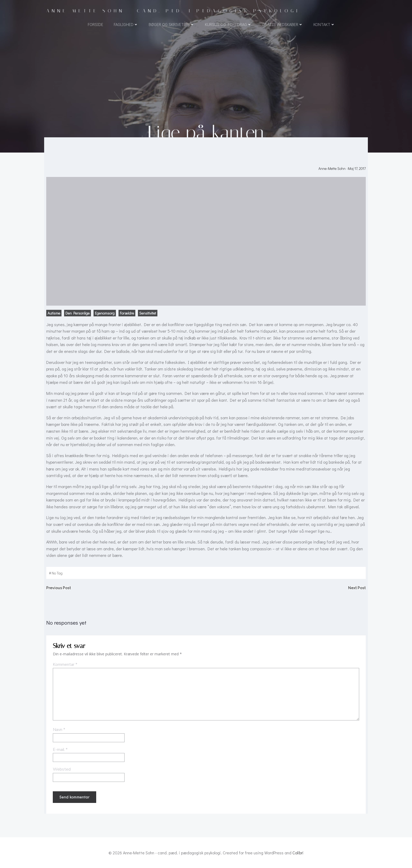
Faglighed (126, 24)
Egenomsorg (105, 313)
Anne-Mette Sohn (332, 168)
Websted (62, 769)
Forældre (127, 313)
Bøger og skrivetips (172, 24)
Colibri (298, 853)
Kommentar (65, 665)
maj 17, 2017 (357, 168)
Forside (96, 24)
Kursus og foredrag (228, 24)
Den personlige (78, 313)
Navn (59, 730)
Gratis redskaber (283, 24)
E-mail (60, 750)
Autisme (54, 313)
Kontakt (324, 24)
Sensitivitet (148, 313)
